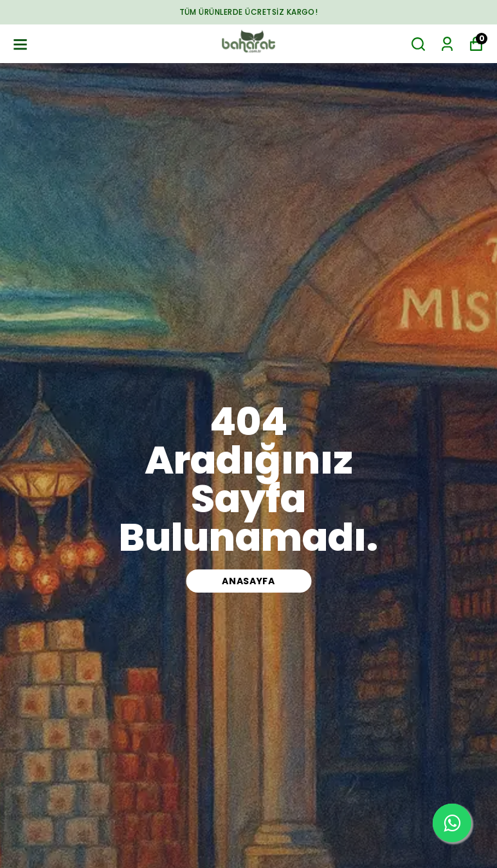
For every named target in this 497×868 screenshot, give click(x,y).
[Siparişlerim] (447, 44)
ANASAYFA (248, 581)
